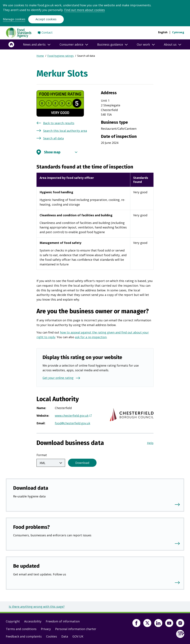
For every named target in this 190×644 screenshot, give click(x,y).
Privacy (46, 628)
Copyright (13, 621)
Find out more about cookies (85, 10)
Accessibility (33, 621)
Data (65, 636)
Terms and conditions (21, 628)
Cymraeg (178, 32)
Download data (31, 487)
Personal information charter (76, 628)
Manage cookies (14, 19)
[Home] (11, 44)
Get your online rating (58, 378)
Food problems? (31, 526)
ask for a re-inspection (91, 337)
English (163, 32)
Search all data (53, 138)
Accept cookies (46, 19)
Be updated (26, 565)
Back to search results (59, 123)
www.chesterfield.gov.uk (73, 416)
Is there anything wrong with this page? (37, 606)
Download (82, 462)
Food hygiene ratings (61, 56)
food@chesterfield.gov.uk (73, 423)
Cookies (52, 636)
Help (150, 443)
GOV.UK (78, 636)
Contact (47, 32)
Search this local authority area (65, 131)
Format (42, 455)
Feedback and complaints (24, 636)
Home (40, 56)
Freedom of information (63, 621)
